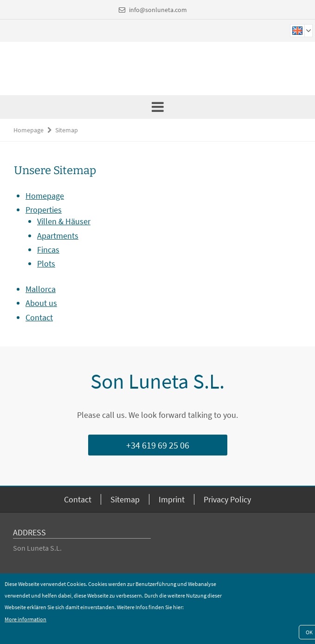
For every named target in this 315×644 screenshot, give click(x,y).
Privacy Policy (227, 499)
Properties (44, 210)
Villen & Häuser (64, 221)
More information (26, 619)
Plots (46, 263)
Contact (39, 317)
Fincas (48, 250)
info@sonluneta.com (158, 10)
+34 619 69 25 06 (158, 445)
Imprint (172, 499)
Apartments (58, 236)
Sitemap (67, 130)
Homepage (29, 130)
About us (41, 303)
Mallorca (41, 289)
